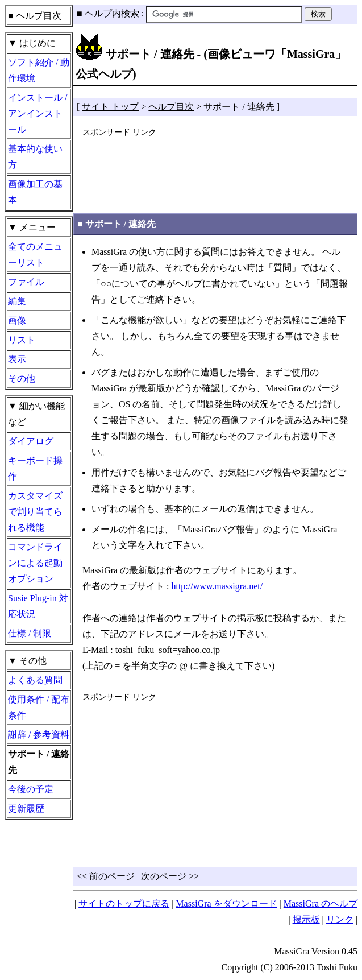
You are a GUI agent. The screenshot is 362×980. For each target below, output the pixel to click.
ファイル (26, 282)
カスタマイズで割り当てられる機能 (35, 512)
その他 (22, 379)
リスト (22, 340)
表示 (17, 359)
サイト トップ (110, 107)
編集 (17, 301)
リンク (340, 919)
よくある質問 (35, 680)
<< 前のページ (106, 876)
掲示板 (306, 919)
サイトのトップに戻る (124, 903)
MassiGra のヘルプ (321, 903)
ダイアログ (31, 441)
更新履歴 (26, 809)
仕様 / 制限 (30, 633)
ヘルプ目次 (171, 107)
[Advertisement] (215, 168)
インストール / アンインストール (38, 113)
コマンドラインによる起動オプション (35, 563)
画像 (17, 321)
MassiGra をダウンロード (226, 903)
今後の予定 (31, 789)
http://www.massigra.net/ (217, 586)
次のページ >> (170, 876)
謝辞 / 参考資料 (39, 735)
